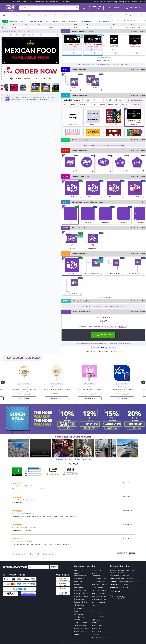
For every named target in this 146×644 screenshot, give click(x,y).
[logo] (10, 8)
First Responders (99, 603)
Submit (54, 567)
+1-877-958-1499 (130, 21)
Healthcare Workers (100, 596)
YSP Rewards (97, 625)
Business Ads (97, 15)
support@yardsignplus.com (127, 582)
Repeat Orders (80, 599)
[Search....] (47, 8)
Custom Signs (14, 15)
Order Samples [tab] (104, 21)
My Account (95, 2)
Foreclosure (121, 15)
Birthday (128, 15)
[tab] (13, 21)
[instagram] (123, 597)
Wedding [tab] (125, 104)
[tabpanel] (103, 120)
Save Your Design (90, 352)
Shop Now (120, 2)
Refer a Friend (97, 587)
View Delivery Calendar (83, 459)
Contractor (83, 15)
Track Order (134, 2)
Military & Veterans (99, 600)
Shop (20, 31)
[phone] (91, 8)
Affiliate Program (98, 582)
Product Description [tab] (35, 21)
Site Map (95, 634)
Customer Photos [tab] (59, 21)
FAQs (76, 611)
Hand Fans (23, 15)
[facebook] (112, 597)
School (142, 15)
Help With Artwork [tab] (93, 100)
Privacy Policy (97, 570)
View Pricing (24, 387)
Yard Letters (67, 15)
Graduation (135, 15)
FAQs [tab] (47, 21)
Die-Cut (50, 15)
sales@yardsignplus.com (124, 579)
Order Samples (104, 2)
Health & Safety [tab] (113, 104)
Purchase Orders (81, 602)
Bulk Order (127, 2)
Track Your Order (81, 622)
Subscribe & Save (99, 614)
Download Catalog (99, 617)
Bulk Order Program (100, 585)
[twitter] (117, 597)
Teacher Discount (99, 593)
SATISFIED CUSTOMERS (73, 437)
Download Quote (117, 352)
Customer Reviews (81, 628)
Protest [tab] (102, 104)
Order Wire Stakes (81, 593)
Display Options (36, 554)
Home (4, 31)
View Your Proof (80, 625)
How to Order (79, 608)
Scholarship (97, 611)
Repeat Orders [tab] (74, 21)
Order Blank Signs (81, 596)
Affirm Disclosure (99, 637)
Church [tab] (65, 104)
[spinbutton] (72, 53)
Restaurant (12, 31)
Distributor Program (100, 590)
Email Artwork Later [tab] (114, 100)
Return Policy (97, 631)
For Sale (105, 15)
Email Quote (104, 352)
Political (90, 15)
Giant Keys (43, 15)
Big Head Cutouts (33, 15)
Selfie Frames (58, 15)
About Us (78, 634)
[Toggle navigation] (5, 15)
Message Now (123, 585)
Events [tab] (83, 104)
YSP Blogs (96, 628)
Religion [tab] (74, 104)
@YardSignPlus (124, 587)
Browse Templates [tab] (135, 100)
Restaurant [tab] (135, 104)
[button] (77, 8)
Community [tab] (92, 104)
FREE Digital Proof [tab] (89, 21)
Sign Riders (112, 15)
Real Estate (75, 15)
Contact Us (142, 2)
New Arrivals (112, 2)
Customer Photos (81, 631)
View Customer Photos (64, 459)
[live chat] (113, 8)
